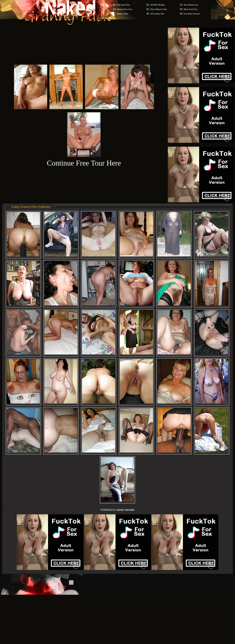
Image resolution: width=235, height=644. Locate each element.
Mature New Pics (125, 9)
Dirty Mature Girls (159, 9)
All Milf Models (158, 5)
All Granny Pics (157, 14)
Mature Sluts (123, 14)
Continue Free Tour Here (84, 163)
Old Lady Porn (123, 5)
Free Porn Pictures (192, 14)
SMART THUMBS (125, 510)
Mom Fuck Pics (191, 9)
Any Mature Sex (191, 5)
